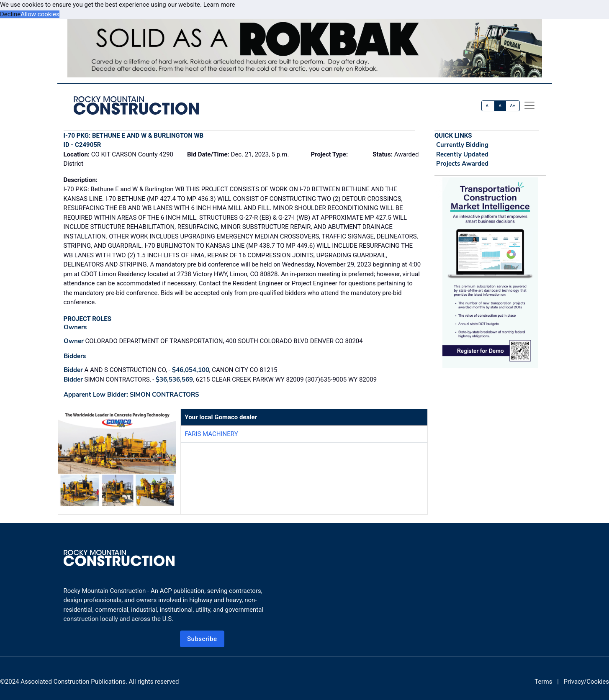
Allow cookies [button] (40, 14)
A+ (513, 106)
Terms (543, 682)
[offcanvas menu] (529, 105)
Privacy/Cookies (586, 682)
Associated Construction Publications (73, 682)
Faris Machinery (211, 434)
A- (488, 106)
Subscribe (202, 639)
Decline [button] (10, 14)
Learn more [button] (219, 5)
